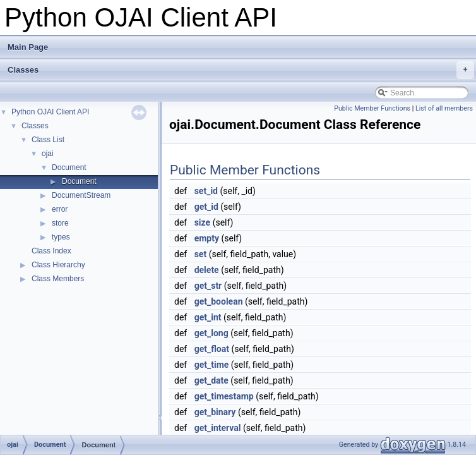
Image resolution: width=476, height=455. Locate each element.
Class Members (58, 279)
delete (207, 270)
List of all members (444, 108)
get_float (212, 349)
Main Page (28, 47)
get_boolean (219, 301)
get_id (206, 207)
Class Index (51, 251)
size (202, 222)
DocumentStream (81, 195)
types (61, 237)
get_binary (215, 412)
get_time (212, 365)
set (201, 254)
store (60, 223)
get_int (208, 317)
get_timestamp (224, 396)
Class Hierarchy (58, 265)
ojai (48, 154)
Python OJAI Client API (50, 112)
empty (207, 238)
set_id (206, 191)
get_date (211, 380)
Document (69, 167)
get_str (208, 286)
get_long (211, 333)
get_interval (218, 428)
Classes (241, 70)
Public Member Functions (372, 108)
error (60, 209)
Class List (48, 140)
